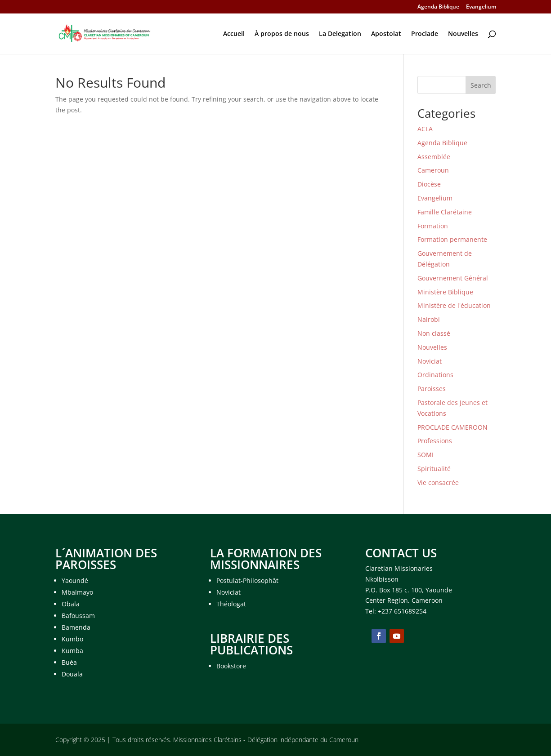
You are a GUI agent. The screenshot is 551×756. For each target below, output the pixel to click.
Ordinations (435, 375)
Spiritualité (434, 469)
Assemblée (434, 157)
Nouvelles (463, 34)
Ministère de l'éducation (454, 305)
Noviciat (430, 361)
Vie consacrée (438, 483)
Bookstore (231, 666)
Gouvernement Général (453, 278)
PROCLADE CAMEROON (452, 427)
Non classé (434, 333)
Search (481, 85)
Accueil (234, 34)
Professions (435, 441)
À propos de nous (282, 34)
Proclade (425, 34)
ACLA (425, 129)
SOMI (426, 455)
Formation (433, 226)
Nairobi (429, 319)
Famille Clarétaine (445, 212)
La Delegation (340, 34)
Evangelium (481, 7)
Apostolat (386, 34)
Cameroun (433, 170)
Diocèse (429, 184)
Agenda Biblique (438, 7)
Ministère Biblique (445, 292)
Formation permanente (452, 239)
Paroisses (432, 389)
